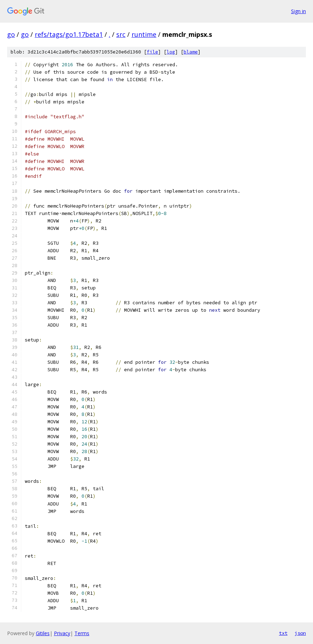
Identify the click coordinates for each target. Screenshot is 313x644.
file (152, 52)
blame (191, 52)
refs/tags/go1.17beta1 (69, 34)
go (11, 34)
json (300, 633)
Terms (82, 633)
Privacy (62, 633)
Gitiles (43, 633)
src (121, 34)
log (171, 52)
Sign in (298, 11)
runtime (144, 34)
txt (283, 633)
